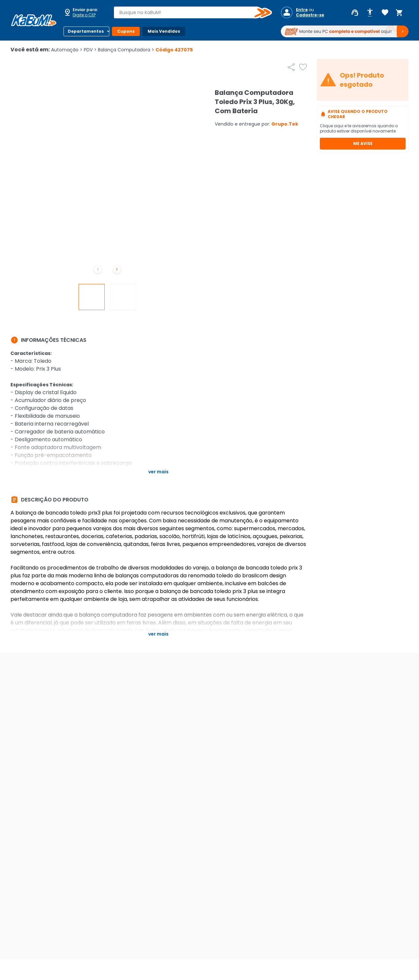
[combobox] (188, 12)
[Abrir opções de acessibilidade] (370, 13)
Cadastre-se (310, 15)
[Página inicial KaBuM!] (34, 20)
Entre (302, 10)
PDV (90, 50)
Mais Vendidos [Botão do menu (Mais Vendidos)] (164, 31)
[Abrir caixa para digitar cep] (84, 12)
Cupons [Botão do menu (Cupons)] (126, 31)
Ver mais (158, 472)
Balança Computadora (126, 50)
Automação (67, 50)
